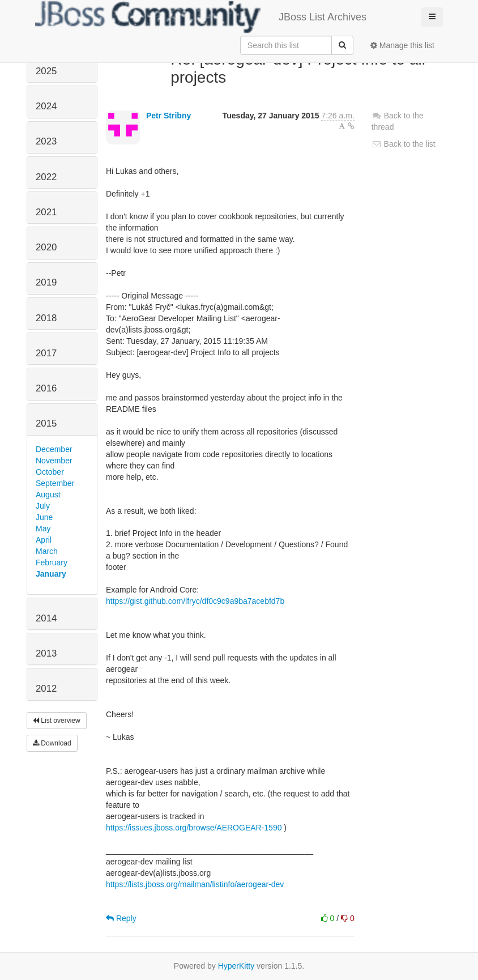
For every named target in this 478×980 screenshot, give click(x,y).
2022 (46, 177)
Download (52, 743)
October (50, 472)
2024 (46, 106)
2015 (46, 423)
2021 (46, 212)
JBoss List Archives (201, 17)
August (48, 495)
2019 (46, 282)
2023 (46, 141)
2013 (46, 653)
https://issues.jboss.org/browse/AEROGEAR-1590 (194, 828)
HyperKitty (236, 966)
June (44, 517)
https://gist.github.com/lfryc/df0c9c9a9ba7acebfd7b (195, 601)
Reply (121, 918)
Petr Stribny (168, 116)
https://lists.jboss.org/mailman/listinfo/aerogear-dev (195, 884)
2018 (46, 318)
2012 (46, 689)
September (55, 483)
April (44, 540)
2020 (46, 247)
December (54, 449)
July (43, 506)
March (47, 551)
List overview (57, 721)
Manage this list (402, 45)
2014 (46, 618)
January (51, 574)
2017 (46, 353)
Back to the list (404, 144)
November (54, 461)
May (43, 529)
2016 (46, 388)
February (52, 563)
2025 (46, 71)
